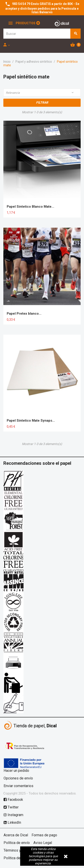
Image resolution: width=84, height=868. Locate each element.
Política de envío (17, 843)
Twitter (11, 807)
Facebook (13, 800)
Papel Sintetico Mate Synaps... (31, 421)
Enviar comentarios (18, 786)
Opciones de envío (18, 778)
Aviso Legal (43, 843)
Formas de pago (44, 835)
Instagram (13, 815)
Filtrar (42, 102)
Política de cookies (19, 858)
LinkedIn (12, 822)
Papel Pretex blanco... (24, 314)
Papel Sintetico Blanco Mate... (30, 207)
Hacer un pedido (16, 771)
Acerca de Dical (16, 835)
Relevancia (40, 93)
